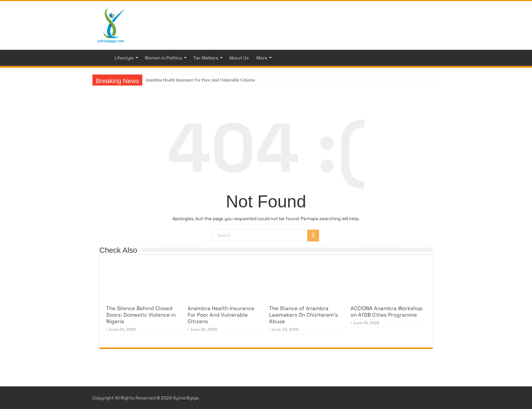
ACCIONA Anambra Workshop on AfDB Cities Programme (387, 311)
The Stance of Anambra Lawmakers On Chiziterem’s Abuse (303, 315)
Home (101, 57)
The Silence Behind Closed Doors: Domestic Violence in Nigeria (141, 315)
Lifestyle (124, 58)
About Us (239, 58)
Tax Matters (206, 58)
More (262, 58)
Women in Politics (163, 58)
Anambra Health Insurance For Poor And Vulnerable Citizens (200, 80)
